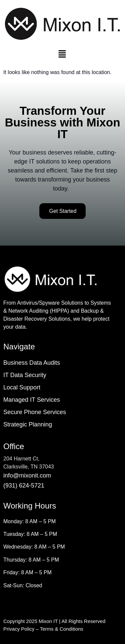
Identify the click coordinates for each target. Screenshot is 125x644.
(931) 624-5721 (24, 486)
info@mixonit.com (27, 475)
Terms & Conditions (62, 629)
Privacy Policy (19, 629)
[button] (62, 54)
